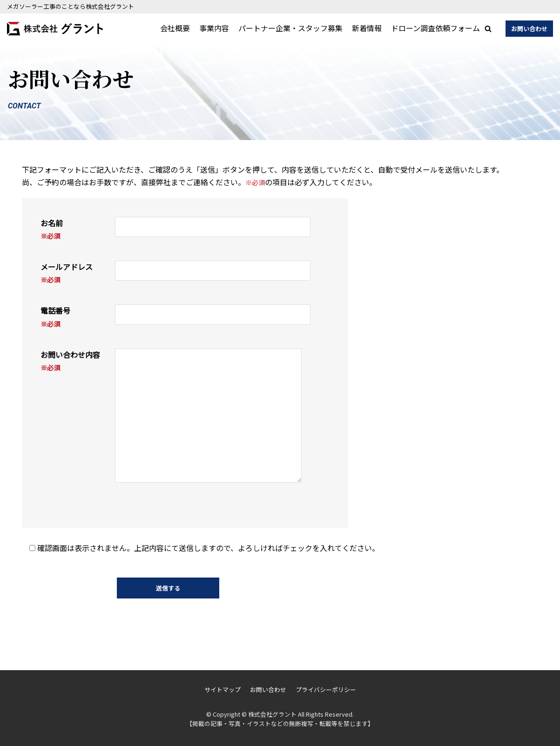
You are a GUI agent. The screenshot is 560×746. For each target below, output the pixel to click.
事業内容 (214, 28)
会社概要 (175, 28)
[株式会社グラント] (55, 29)
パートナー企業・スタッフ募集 (290, 28)
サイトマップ (223, 689)
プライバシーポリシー (326, 689)
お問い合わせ (529, 29)
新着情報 (367, 28)
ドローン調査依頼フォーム (435, 28)
